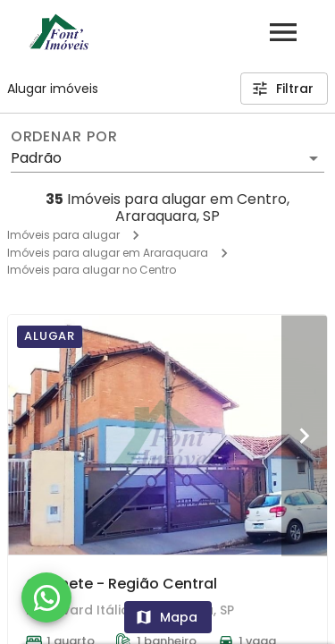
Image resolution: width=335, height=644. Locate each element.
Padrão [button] (36, 158)
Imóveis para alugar (63, 235)
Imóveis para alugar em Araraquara (108, 253)
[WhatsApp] (46, 597)
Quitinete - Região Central (121, 584)
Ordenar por (64, 137)
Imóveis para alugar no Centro (92, 270)
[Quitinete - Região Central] (167, 435)
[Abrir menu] (283, 32)
